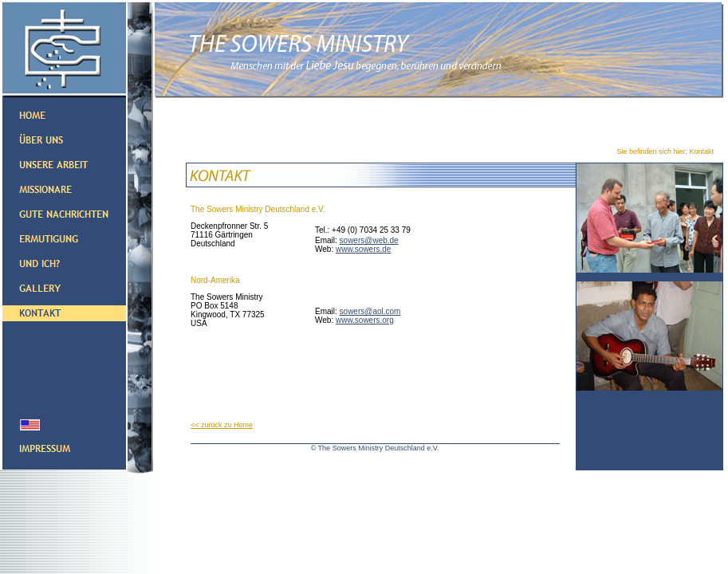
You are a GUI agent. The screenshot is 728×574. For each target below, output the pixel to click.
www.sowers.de (363, 249)
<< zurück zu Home (222, 425)
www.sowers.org (365, 320)
